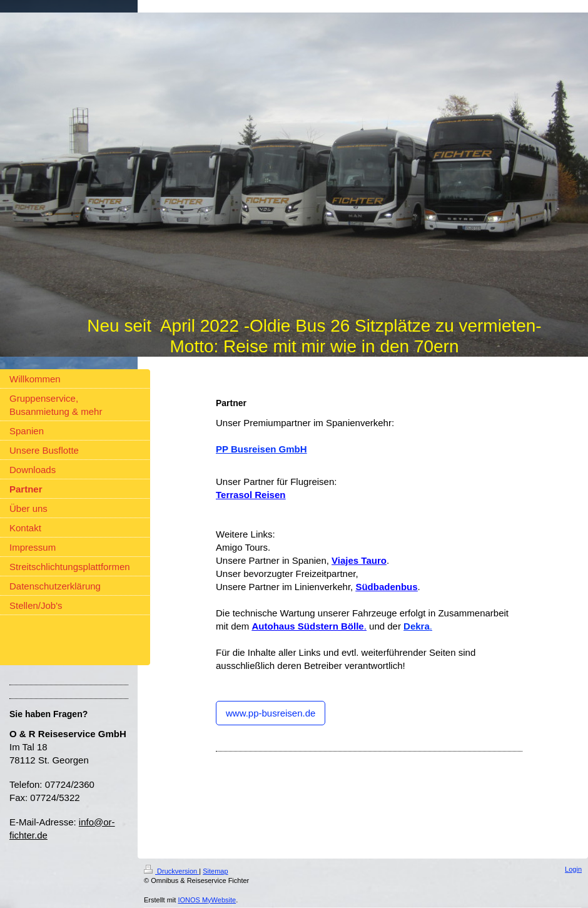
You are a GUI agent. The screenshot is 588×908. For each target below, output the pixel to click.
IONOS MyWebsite (207, 900)
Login (573, 869)
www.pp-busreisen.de (271, 713)
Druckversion (171, 871)
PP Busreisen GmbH (261, 449)
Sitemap (215, 871)
